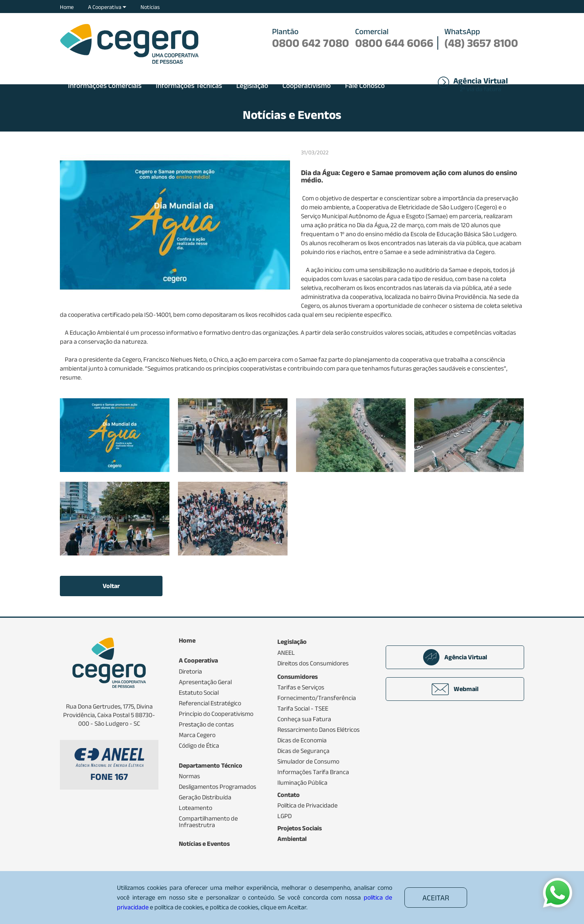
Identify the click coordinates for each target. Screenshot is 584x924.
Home (67, 7)
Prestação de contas (206, 724)
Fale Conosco (365, 86)
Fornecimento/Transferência (317, 698)
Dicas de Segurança (303, 751)
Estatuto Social (199, 693)
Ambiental (292, 839)
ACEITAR (436, 898)
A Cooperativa (107, 7)
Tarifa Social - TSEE (303, 709)
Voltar (111, 586)
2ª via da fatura (481, 85)
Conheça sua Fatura (304, 719)
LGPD (284, 816)
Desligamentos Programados (217, 787)
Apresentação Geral (205, 682)
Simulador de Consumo (308, 762)
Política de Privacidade (307, 805)
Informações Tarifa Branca (313, 772)
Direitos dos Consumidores (313, 663)
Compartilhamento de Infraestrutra (208, 822)
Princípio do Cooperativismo (216, 714)
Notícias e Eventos (204, 844)
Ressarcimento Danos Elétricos (318, 730)
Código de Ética (199, 746)
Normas (189, 776)
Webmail (455, 689)
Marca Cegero (197, 735)
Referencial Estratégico (210, 703)
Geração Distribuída (205, 797)
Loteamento (195, 808)
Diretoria (190, 672)
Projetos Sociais (300, 828)
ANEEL (286, 653)
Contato (289, 795)
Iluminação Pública (302, 783)
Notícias (150, 7)
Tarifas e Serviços (301, 687)
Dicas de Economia (302, 740)
